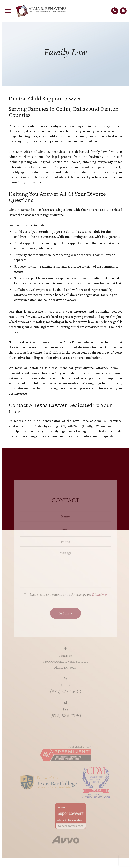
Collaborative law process (33, 290)
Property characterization (33, 255)
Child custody (24, 231)
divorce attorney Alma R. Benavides (64, 342)
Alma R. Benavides (22, 210)
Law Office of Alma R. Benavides (41, 152)
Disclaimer (100, 600)
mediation (93, 358)
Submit (64, 619)
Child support (24, 243)
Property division (26, 266)
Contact (27, 177)
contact (15, 426)
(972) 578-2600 (70, 426)
